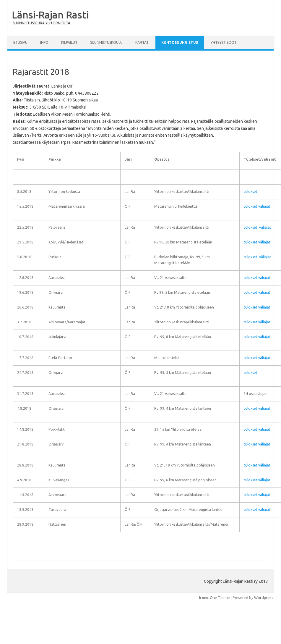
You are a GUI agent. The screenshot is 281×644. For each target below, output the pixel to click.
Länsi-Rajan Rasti (50, 14)
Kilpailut (69, 42)
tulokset (251, 192)
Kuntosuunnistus (180, 42)
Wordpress (264, 598)
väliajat (264, 206)
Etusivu (20, 42)
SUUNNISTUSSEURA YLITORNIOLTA (42, 23)
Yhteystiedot (224, 42)
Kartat (142, 42)
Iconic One (208, 598)
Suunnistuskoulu (106, 42)
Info (44, 42)
